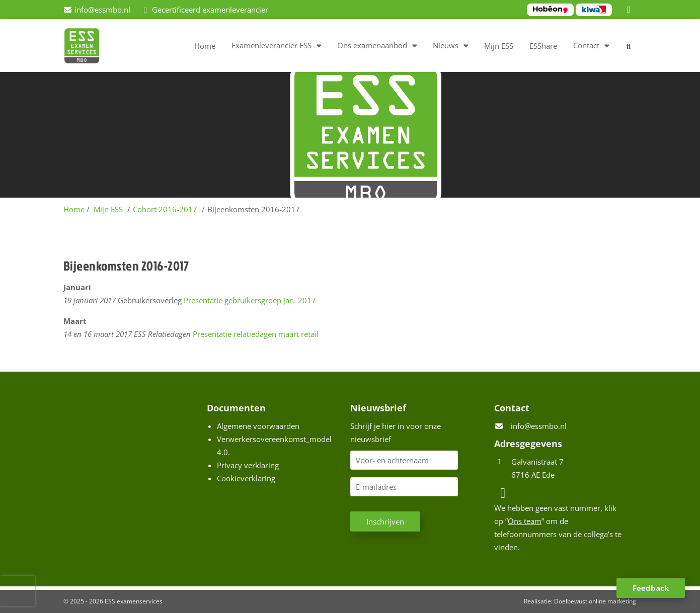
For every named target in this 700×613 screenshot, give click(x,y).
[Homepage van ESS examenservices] (87, 47)
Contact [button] (586, 45)
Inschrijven (385, 521)
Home (205, 46)
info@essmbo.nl (539, 426)
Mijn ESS (499, 46)
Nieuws (446, 45)
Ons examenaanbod (372, 45)
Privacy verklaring (248, 465)
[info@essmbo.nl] (97, 10)
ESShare (543, 46)
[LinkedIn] (630, 10)
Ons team (525, 521)
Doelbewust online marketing (595, 601)
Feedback (651, 588)
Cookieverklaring (246, 478)
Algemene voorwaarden (258, 426)
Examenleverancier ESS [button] (271, 45)
